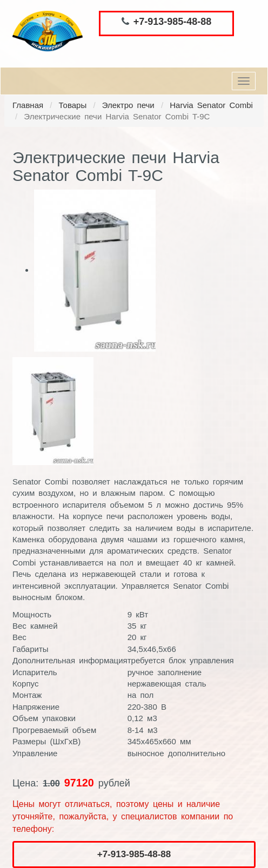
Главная (28, 105)
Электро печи (128, 105)
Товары (73, 105)
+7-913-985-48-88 (173, 22)
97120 (79, 783)
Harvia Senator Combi (211, 105)
